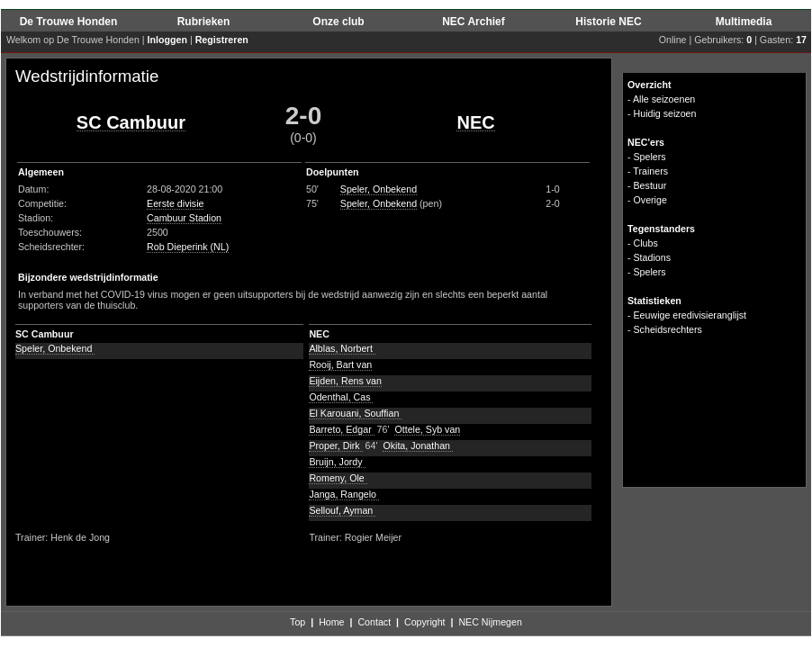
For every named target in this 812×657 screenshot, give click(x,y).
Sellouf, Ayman (342, 510)
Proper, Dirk (335, 445)
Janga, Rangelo (344, 494)
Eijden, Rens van (345, 381)
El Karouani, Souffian (355, 413)
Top (298, 622)
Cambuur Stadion (184, 218)
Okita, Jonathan (418, 445)
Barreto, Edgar (341, 429)
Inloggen (167, 40)
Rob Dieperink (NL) (188, 247)
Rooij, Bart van (340, 364)
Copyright (425, 622)
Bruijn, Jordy (337, 462)
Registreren (222, 40)
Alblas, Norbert (342, 348)
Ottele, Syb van (427, 429)
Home (331, 622)
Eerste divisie (175, 203)
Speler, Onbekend (379, 189)
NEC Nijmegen (490, 622)
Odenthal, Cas (341, 397)
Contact (374, 622)
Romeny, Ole (338, 478)
